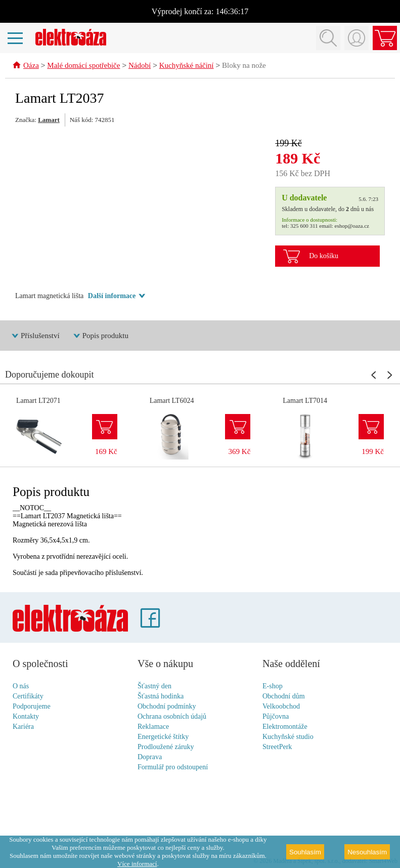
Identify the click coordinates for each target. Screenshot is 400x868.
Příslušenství (40, 336)
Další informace (112, 296)
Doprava (150, 757)
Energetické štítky (163, 737)
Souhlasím (305, 852)
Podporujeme (32, 707)
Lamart (49, 120)
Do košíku (324, 256)
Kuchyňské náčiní (187, 66)
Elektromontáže (285, 727)
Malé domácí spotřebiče (83, 66)
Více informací (137, 864)
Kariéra (23, 727)
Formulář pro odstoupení (173, 768)
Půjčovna (276, 717)
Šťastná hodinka (161, 697)
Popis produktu (105, 336)
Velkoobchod (281, 707)
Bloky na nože (244, 66)
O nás (21, 687)
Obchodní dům (284, 697)
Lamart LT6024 (172, 401)
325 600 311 (304, 226)
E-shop (273, 687)
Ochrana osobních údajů (172, 717)
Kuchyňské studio (288, 737)
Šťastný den (154, 687)
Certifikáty (28, 697)
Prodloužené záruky (166, 747)
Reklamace (153, 727)
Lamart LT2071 (38, 401)
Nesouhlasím (367, 852)
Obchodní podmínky (167, 707)
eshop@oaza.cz (352, 226)
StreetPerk (277, 747)
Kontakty (26, 717)
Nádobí (140, 66)
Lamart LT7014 (305, 401)
